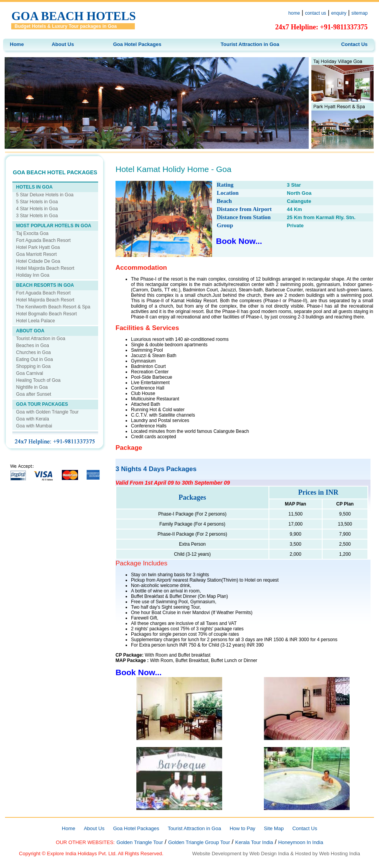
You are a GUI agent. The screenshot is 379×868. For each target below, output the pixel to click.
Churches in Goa (34, 352)
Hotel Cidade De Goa (38, 261)
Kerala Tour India (254, 842)
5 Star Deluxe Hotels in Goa (45, 195)
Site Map (274, 828)
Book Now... (239, 241)
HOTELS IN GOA (35, 187)
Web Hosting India (340, 854)
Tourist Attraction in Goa (250, 44)
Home (17, 44)
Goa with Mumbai (34, 426)
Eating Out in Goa (35, 359)
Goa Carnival (30, 373)
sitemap (360, 13)
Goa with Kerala (33, 419)
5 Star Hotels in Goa (37, 202)
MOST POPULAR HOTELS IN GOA (54, 226)
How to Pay (242, 828)
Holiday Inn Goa (33, 275)
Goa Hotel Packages (137, 44)
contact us (315, 13)
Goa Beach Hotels (73, 16)
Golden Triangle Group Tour (199, 842)
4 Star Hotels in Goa (37, 209)
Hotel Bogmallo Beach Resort (47, 314)
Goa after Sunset (34, 394)
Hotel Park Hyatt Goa (38, 247)
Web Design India (269, 854)
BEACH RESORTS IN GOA (45, 285)
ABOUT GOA (30, 331)
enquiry (339, 13)
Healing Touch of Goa (38, 380)
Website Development (217, 854)
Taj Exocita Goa (32, 233)
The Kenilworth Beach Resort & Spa (53, 307)
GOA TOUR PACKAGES (42, 404)
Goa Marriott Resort (37, 254)
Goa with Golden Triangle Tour (48, 412)
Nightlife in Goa (32, 387)
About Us (63, 44)
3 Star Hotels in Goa (37, 216)
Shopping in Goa (33, 366)
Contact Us (354, 44)
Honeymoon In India (301, 842)
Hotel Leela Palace (36, 321)
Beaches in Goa (33, 345)
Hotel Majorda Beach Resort (45, 268)
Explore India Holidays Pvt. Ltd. (82, 854)
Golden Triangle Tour (139, 842)
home (294, 13)
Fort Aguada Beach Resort (43, 240)
